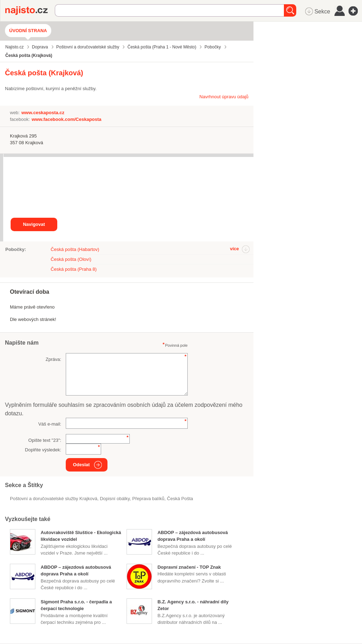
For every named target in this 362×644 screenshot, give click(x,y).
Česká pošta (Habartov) (75, 249)
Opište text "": (45, 440)
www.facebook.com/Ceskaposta (66, 119)
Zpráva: (53, 359)
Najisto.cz (30, 11)
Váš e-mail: (50, 424)
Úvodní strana (28, 31)
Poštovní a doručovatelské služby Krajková (54, 499)
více (234, 249)
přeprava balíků (148, 499)
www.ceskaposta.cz (43, 113)
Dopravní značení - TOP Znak (189, 567)
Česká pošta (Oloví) (71, 259)
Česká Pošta (180, 499)
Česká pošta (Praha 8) (74, 269)
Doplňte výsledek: (43, 450)
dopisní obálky (115, 499)
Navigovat (34, 224)
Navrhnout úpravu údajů (224, 97)
